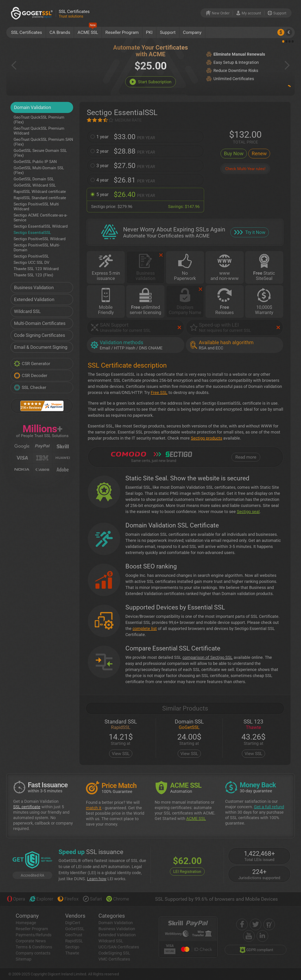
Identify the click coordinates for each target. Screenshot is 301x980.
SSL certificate (27, 807)
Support (168, 32)
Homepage (26, 923)
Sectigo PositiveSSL (31, 256)
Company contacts (33, 953)
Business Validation (34, 288)
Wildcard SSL (27, 311)
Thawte (72, 953)
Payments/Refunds (34, 935)
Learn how (97, 879)
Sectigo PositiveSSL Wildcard (40, 239)
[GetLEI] (32, 860)
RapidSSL (74, 941)
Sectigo (72, 947)
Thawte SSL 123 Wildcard (36, 269)
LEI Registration (187, 872)
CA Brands (60, 32)
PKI (149, 32)
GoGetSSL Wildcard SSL (35, 185)
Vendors (75, 916)
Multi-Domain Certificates (40, 323)
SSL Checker (30, 387)
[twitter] (256, 924)
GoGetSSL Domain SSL (34, 179)
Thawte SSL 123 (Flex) (33, 275)
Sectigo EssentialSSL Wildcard (41, 226)
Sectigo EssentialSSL (32, 233)
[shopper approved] (269, 924)
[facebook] (242, 924)
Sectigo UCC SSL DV (31, 262)
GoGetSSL (75, 929)
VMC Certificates (114, 959)
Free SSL (159, 393)
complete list (145, 629)
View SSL (121, 754)
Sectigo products (207, 438)
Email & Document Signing (41, 347)
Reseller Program (122, 32)
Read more (246, 457)
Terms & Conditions (34, 947)
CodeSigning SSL (114, 953)
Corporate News (31, 941)
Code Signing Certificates (40, 335)
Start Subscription (150, 82)
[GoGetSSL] (33, 13)
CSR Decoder (31, 376)
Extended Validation (34, 300)
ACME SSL (88, 31)
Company (192, 32)
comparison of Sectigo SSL (208, 657)
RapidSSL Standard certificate (40, 198)
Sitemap (24, 959)
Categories (112, 916)
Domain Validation (33, 107)
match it (94, 808)
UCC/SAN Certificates (119, 947)
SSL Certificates (27, 32)
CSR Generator (32, 364)
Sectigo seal (248, 512)
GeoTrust (74, 935)
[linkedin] (262, 936)
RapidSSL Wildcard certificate (40, 192)
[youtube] (249, 936)
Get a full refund (269, 807)
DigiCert (73, 923)
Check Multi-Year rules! (245, 169)
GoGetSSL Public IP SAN (35, 162)
